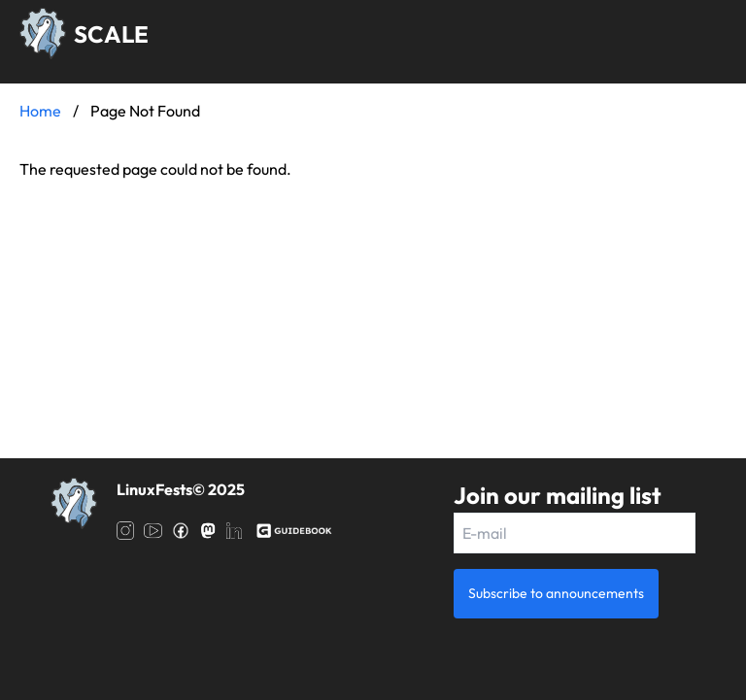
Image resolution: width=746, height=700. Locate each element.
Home (40, 111)
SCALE (111, 34)
